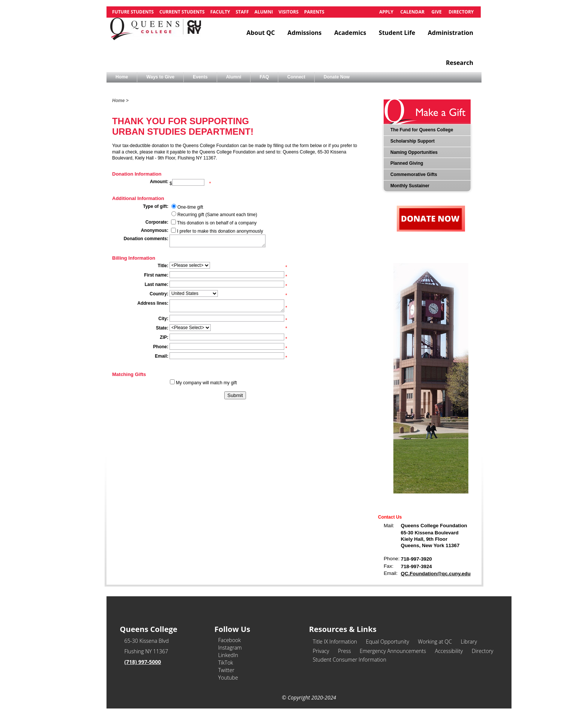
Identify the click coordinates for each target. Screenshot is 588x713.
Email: (162, 356)
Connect (296, 77)
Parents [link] (314, 12)
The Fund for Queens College (422, 130)
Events (200, 77)
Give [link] (436, 12)
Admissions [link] (305, 33)
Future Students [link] (133, 12)
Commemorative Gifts (414, 174)
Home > (120, 101)
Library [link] (469, 642)
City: (163, 319)
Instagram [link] (230, 648)
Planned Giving (407, 163)
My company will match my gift (206, 383)
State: (162, 328)
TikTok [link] (226, 663)
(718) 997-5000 (143, 662)
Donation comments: (146, 239)
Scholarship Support (412, 141)
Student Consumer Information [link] (349, 660)
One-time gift (190, 207)
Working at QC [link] (435, 642)
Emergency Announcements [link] (393, 651)
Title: (163, 266)
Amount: (159, 182)
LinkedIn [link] (228, 655)
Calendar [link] (412, 12)
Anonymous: (155, 230)
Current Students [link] (182, 12)
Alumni (234, 77)
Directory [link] (461, 12)
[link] (156, 33)
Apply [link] (386, 12)
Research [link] (460, 63)
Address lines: (153, 303)
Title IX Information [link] (335, 642)
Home (122, 77)
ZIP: (164, 337)
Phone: (161, 347)
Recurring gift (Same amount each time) (217, 215)
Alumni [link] (263, 12)
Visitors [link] (289, 12)
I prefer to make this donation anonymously (220, 231)
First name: (156, 275)
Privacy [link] (321, 651)
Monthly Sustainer (410, 186)
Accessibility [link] (449, 651)
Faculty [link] (220, 12)
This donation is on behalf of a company (217, 223)
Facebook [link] (229, 640)
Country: (159, 294)
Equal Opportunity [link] (388, 642)
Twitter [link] (226, 670)
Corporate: (157, 222)
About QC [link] (261, 33)
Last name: (157, 284)
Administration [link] (451, 33)
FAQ (264, 77)
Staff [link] (242, 12)
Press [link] (344, 651)
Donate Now (337, 77)
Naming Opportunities (414, 152)
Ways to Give (160, 77)
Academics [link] (350, 33)
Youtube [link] (228, 678)
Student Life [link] (397, 33)
